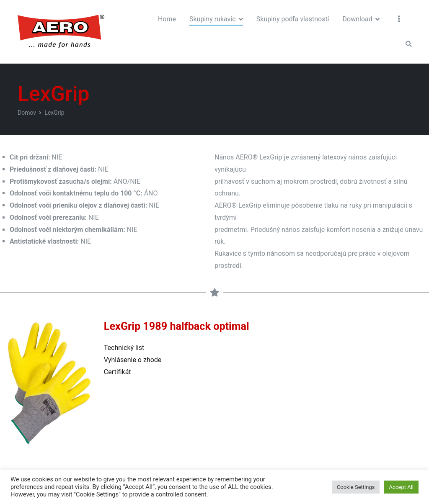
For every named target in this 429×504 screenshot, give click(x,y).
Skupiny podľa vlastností (293, 19)
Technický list (124, 348)
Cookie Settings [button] (356, 487)
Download (358, 19)
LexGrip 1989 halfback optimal (177, 326)
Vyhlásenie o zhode (133, 360)
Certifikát (118, 372)
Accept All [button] (401, 487)
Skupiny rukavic (213, 19)
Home (167, 19)
